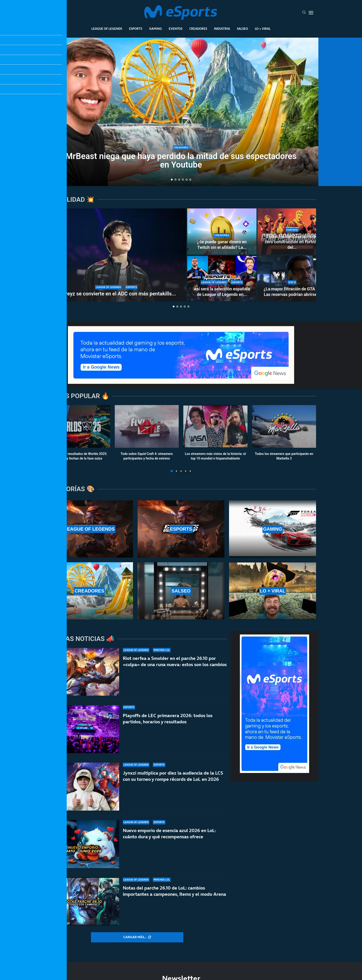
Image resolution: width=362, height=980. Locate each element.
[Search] (304, 13)
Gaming (155, 29)
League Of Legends (107, 29)
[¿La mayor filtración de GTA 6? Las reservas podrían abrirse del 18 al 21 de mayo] (292, 279)
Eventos (176, 29)
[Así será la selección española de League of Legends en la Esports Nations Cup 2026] (222, 279)
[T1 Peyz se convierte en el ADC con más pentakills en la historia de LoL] (116, 255)
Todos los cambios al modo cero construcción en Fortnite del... (292, 242)
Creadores (198, 29)
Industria (222, 29)
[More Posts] (137, 937)
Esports (136, 29)
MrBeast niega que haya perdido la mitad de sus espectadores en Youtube (181, 161)
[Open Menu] (311, 13)
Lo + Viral (263, 29)
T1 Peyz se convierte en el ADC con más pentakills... (116, 294)
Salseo (242, 29)
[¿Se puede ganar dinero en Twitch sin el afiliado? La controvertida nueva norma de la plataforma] (222, 231)
